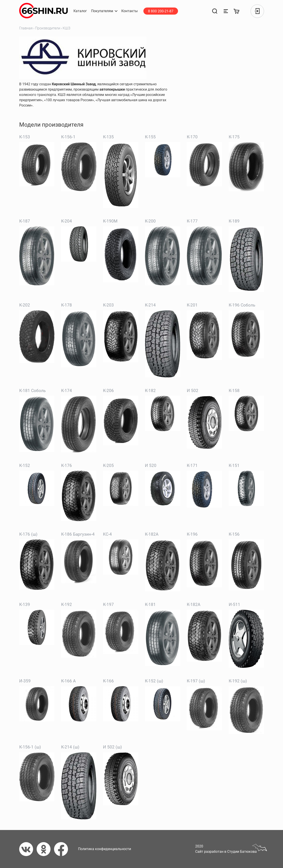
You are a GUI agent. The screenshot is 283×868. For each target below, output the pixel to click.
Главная (26, 28)
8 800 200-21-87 (161, 11)
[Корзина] (236, 11)
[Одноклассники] (45, 849)
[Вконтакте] (28, 849)
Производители (48, 28)
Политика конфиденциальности (105, 849)
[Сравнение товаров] (226, 11)
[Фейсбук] (63, 849)
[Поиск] (215, 11)
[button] (104, 11)
